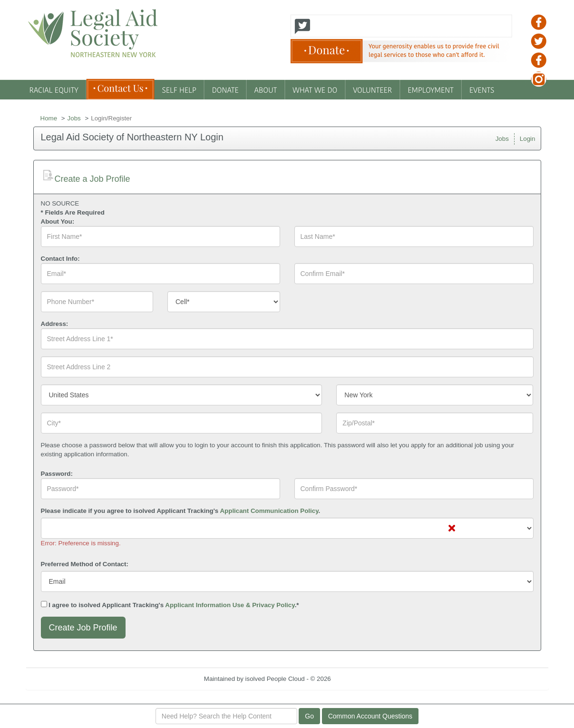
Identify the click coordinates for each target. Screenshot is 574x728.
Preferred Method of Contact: (85, 564)
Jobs (74, 118)
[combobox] (224, 302)
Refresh (359, 679)
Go (309, 716)
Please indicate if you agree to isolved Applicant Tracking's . (181, 511)
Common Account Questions (370, 716)
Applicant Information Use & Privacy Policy (230, 605)
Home (49, 118)
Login (528, 139)
